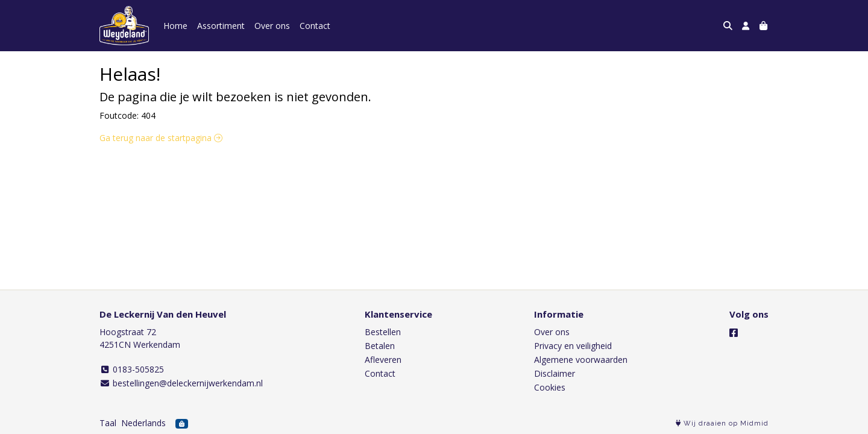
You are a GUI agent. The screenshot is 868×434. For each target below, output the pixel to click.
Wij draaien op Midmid (722, 423)
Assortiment (221, 26)
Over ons (272, 26)
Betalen (380, 346)
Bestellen (383, 332)
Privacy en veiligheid (573, 346)
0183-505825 (132, 369)
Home (175, 26)
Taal (108, 423)
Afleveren (383, 360)
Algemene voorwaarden (581, 360)
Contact (315, 26)
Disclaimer (555, 373)
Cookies (550, 387)
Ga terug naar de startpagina (161, 138)
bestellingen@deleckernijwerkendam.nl (181, 383)
